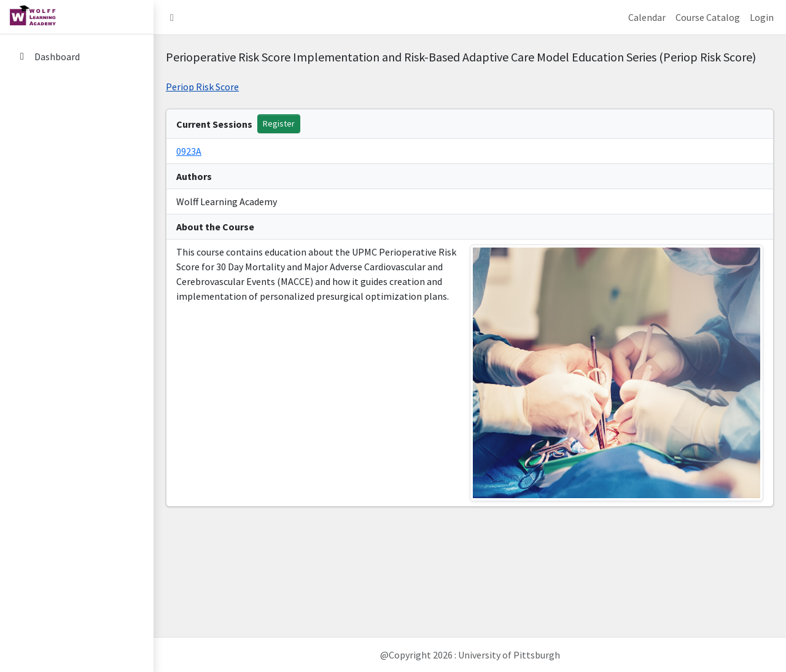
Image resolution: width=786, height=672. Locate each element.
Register (279, 123)
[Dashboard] (77, 57)
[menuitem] (77, 57)
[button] (172, 17)
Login (762, 17)
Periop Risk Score (202, 87)
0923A (189, 151)
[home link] (77, 17)
